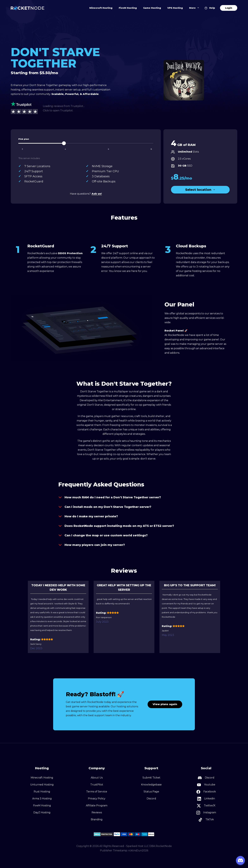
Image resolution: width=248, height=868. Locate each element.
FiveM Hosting (128, 8)
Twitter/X (206, 806)
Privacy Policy (97, 799)
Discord (151, 799)
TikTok (206, 820)
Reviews (97, 812)
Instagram (206, 813)
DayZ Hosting (42, 812)
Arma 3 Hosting (42, 799)
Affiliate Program (97, 805)
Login (229, 8)
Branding (97, 819)
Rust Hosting (42, 792)
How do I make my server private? (88, 516)
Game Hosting (152, 8)
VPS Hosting (175, 8)
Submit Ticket (151, 778)
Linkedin (206, 799)
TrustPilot (97, 785)
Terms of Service (97, 792)
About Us (97, 778)
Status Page (151, 792)
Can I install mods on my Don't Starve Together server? (105, 507)
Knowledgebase (151, 785)
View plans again (165, 704)
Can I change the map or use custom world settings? (103, 535)
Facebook (206, 792)
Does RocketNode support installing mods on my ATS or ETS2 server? (116, 526)
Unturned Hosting (42, 785)
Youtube (206, 785)
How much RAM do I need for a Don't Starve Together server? (110, 497)
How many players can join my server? (91, 545)
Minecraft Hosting (101, 8)
